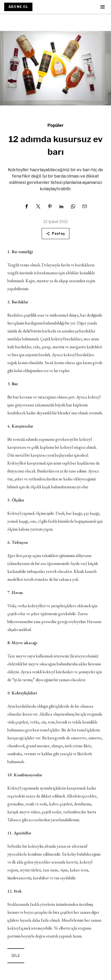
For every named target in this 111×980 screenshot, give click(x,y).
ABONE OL (18, 7)
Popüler (55, 125)
